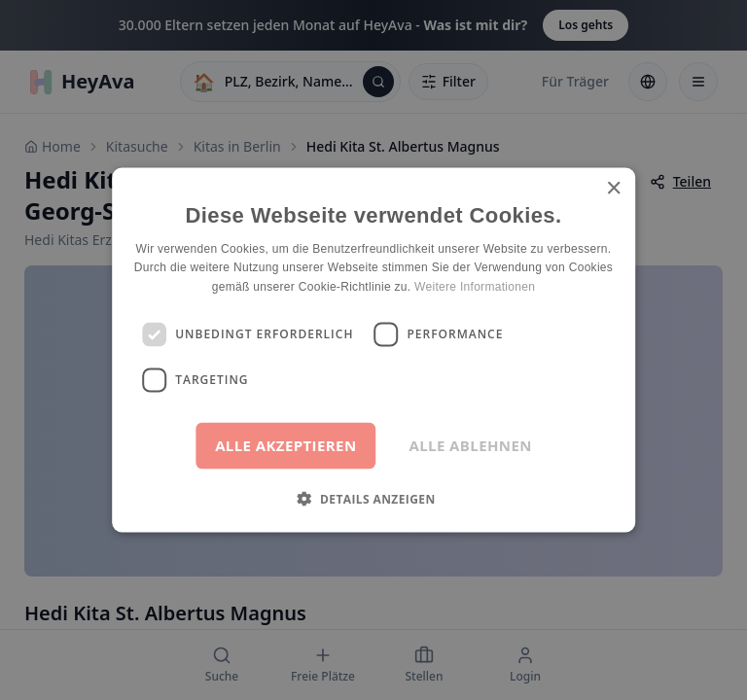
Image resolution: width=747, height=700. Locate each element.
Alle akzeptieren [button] (285, 444)
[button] (373, 498)
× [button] (613, 189)
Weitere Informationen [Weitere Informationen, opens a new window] (475, 287)
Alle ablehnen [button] (471, 444)
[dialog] (373, 350)
